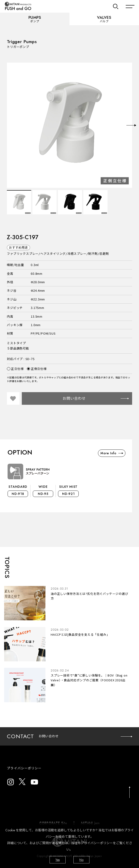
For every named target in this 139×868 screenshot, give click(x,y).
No (81, 860)
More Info (112, 453)
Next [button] (131, 125)
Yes (58, 860)
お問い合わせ (96, 398)
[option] (69, 125)
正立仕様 (15, 369)
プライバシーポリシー (24, 768)
